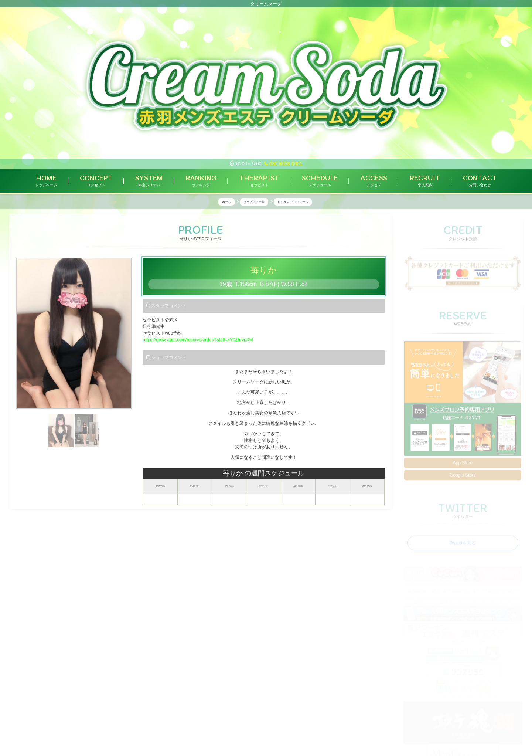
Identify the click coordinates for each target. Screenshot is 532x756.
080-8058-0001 (283, 164)
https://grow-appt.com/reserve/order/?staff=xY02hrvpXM (198, 340)
